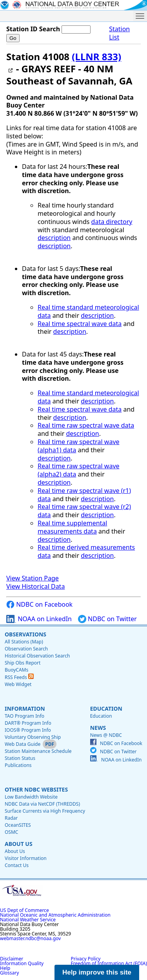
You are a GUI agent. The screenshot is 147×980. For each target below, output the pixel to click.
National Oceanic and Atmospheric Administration (55, 915)
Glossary (9, 973)
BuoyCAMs (16, 670)
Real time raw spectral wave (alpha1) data (79, 446)
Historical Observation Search (37, 656)
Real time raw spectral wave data (86, 425)
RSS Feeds (19, 677)
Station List (119, 33)
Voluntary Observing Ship (33, 737)
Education (106, 709)
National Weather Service (28, 920)
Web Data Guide (23, 744)
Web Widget (18, 684)
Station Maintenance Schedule (38, 751)
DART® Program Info (28, 723)
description (54, 238)
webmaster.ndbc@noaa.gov (30, 938)
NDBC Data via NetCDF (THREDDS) (42, 804)
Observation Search (26, 649)
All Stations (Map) (24, 642)
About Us (19, 844)
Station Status (20, 758)
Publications (18, 765)
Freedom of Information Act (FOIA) (109, 963)
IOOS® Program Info (28, 730)
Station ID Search (33, 29)
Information (25, 709)
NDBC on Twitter (107, 619)
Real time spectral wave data (80, 324)
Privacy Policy (86, 959)
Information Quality (22, 963)
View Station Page (33, 578)
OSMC (11, 832)
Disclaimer (12, 959)
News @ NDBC (106, 735)
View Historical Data (35, 586)
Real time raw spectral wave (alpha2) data (79, 470)
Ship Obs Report (23, 663)
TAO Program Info (24, 716)
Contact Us (17, 865)
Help (5, 968)
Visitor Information (26, 858)
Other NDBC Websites (36, 789)
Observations (25, 634)
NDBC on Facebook (39, 605)
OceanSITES (18, 825)
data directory (112, 222)
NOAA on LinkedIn (39, 619)
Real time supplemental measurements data (72, 527)
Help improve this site (97, 972)
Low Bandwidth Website (31, 797)
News (98, 728)
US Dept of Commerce (24, 910)
